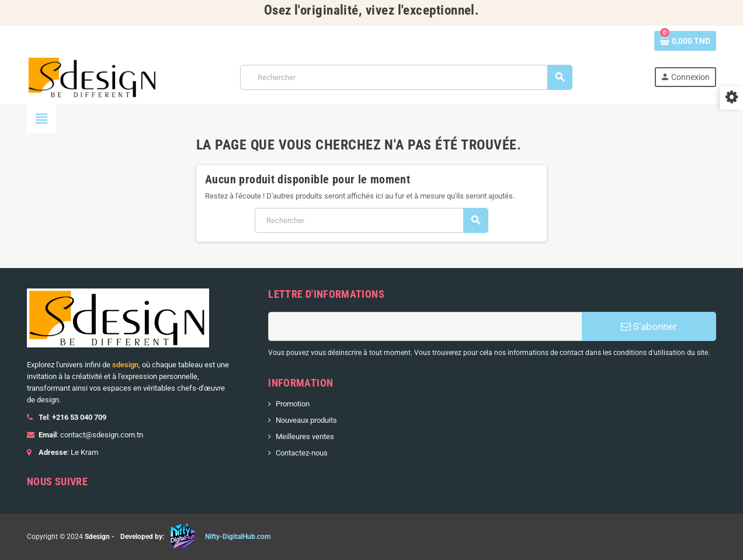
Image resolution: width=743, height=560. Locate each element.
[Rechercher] (406, 77)
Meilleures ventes (305, 436)
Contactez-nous (302, 453)
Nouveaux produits (306, 420)
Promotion (293, 404)
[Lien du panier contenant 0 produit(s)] (685, 41)
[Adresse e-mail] (425, 326)
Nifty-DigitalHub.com (238, 537)
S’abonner (649, 326)
